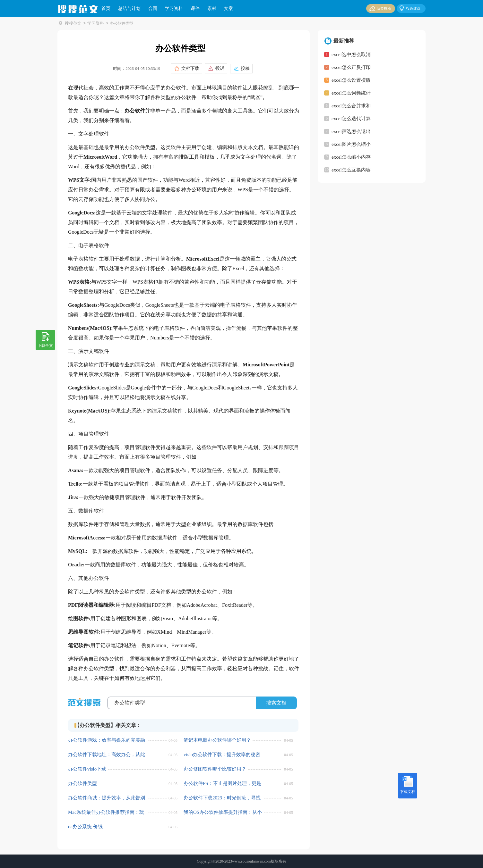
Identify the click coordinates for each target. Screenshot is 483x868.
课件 (195, 8)
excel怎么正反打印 (351, 67)
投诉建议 (409, 8)
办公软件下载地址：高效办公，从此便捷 (107, 755)
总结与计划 (129, 8)
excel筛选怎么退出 (351, 131)
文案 (229, 8)
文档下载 (189, 68)
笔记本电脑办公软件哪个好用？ (217, 740)
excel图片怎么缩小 (351, 144)
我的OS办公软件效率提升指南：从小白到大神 (223, 813)
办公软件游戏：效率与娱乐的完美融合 (107, 741)
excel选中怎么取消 (351, 54)
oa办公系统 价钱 (85, 827)
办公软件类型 (82, 784)
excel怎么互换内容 (351, 170)
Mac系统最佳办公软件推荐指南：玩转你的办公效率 (106, 813)
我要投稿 (379, 8)
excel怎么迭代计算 (351, 119)
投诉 (219, 68)
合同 (153, 8)
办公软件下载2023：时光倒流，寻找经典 (222, 798)
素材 (212, 8)
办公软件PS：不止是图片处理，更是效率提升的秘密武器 (222, 784)
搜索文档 (276, 703)
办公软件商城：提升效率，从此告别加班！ (107, 798)
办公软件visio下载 (87, 769)
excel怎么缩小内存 (351, 157)
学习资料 (174, 8)
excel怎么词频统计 (351, 93)
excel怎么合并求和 (351, 106)
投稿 (244, 68)
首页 (106, 8)
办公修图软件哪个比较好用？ (215, 769)
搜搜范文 (73, 23)
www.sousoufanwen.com (251, 861)
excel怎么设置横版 (351, 80)
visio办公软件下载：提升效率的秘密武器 (222, 755)
